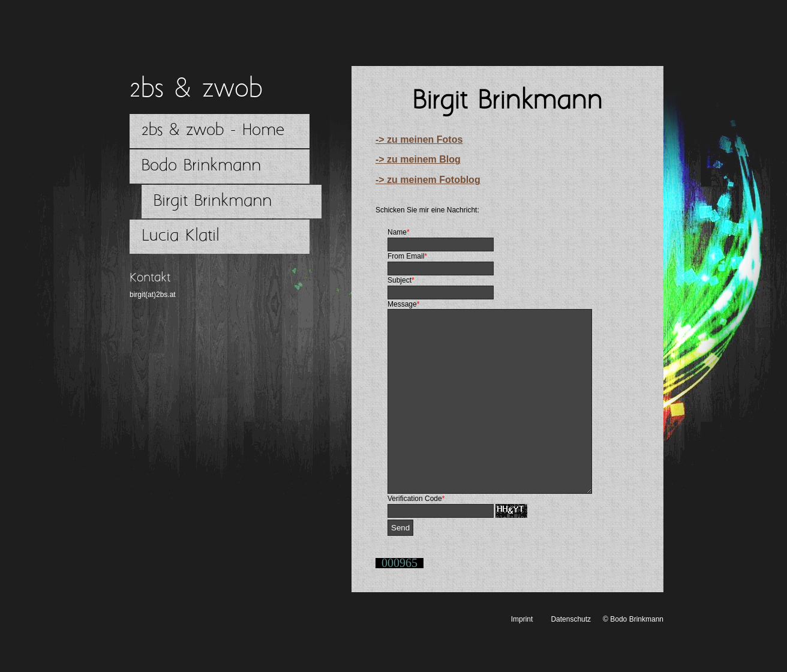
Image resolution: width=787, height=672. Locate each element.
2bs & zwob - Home (213, 130)
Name (399, 232)
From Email (407, 256)
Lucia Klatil (181, 236)
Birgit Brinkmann (213, 201)
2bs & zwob (196, 89)
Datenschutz (571, 655)
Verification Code (416, 535)
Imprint (522, 655)
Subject (401, 280)
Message (403, 304)
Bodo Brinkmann (201, 166)
